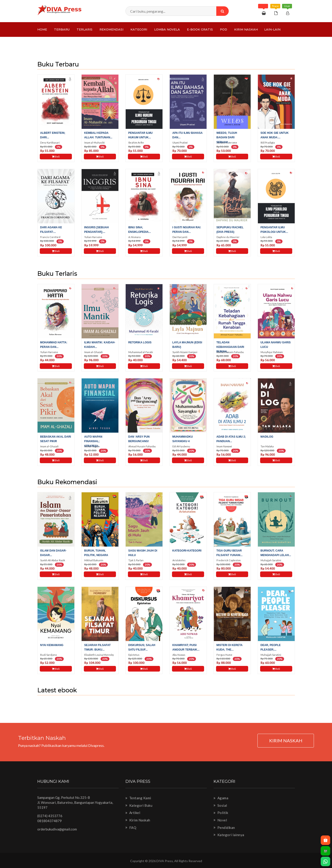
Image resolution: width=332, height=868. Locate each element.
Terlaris (85, 29)
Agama (221, 798)
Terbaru (62, 29)
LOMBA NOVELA (167, 29)
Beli (56, 157)
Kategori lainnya (229, 835)
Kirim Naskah (246, 29)
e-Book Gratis (200, 29)
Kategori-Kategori (187, 551)
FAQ (131, 828)
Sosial (220, 805)
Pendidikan (224, 828)
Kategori (139, 29)
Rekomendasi (111, 29)
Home (42, 29)
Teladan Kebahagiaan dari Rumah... (230, 347)
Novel (220, 820)
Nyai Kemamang (52, 645)
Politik (221, 813)
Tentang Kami (138, 798)
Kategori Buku (139, 805)
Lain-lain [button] (272, 29)
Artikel (133, 813)
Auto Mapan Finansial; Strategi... (93, 441)
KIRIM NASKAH (286, 741)
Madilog (267, 437)
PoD (224, 29)
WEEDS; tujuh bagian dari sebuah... (227, 137)
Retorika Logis (140, 342)
